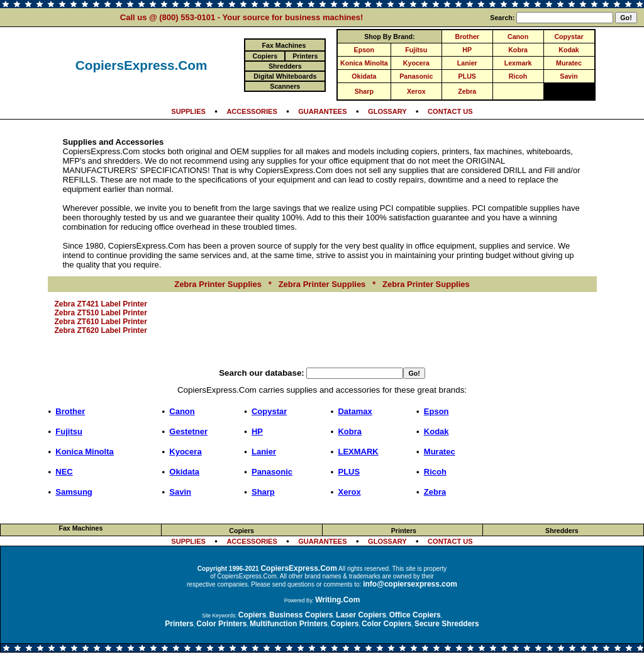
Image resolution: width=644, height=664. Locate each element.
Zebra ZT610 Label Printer (101, 322)
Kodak (569, 50)
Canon (518, 37)
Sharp (364, 91)
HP (467, 50)
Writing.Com (337, 600)
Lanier (467, 63)
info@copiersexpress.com (410, 584)
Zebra (467, 91)
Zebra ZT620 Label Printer (101, 330)
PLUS (467, 76)
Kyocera (416, 63)
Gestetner (188, 431)
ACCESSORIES (252, 111)
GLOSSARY (387, 111)
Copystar (569, 37)
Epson (364, 50)
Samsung (74, 492)
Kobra (518, 50)
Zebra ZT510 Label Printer (101, 313)
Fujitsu (416, 50)
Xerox (416, 91)
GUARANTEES (322, 111)
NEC (64, 472)
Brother (467, 37)
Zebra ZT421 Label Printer (101, 304)
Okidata (364, 76)
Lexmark (518, 63)
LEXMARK (358, 452)
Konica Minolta (364, 63)
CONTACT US (450, 111)
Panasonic (416, 76)
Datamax (355, 411)
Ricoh (518, 76)
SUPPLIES (188, 111)
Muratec (569, 63)
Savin (569, 76)
